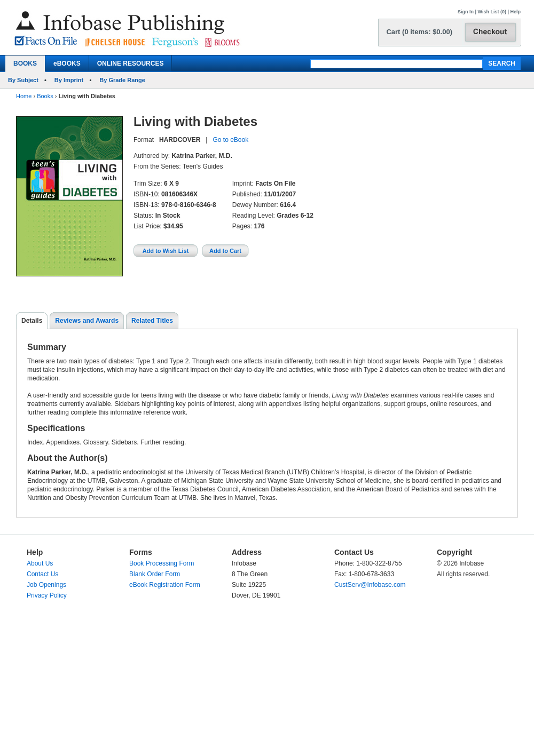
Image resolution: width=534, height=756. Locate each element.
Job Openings (46, 585)
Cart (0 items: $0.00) (419, 32)
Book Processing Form (162, 563)
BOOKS (25, 63)
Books (45, 96)
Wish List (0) (492, 12)
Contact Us (42, 574)
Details (32, 321)
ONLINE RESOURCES (131, 63)
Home (24, 96)
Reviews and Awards (87, 321)
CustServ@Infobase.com (370, 585)
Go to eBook (230, 140)
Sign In (466, 12)
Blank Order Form (155, 574)
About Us (40, 563)
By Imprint (69, 80)
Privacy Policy (47, 595)
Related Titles (152, 321)
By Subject (23, 80)
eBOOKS (67, 63)
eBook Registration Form (165, 585)
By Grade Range (122, 80)
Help (515, 12)
